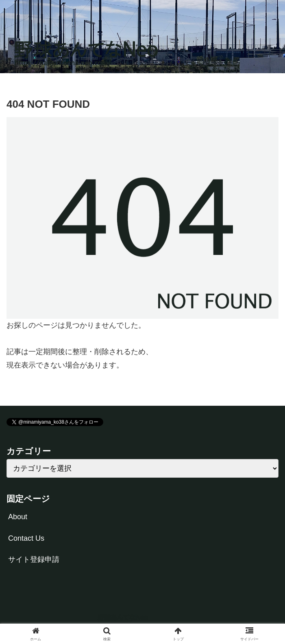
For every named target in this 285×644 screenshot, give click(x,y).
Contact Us (26, 538)
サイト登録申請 (34, 559)
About (18, 517)
